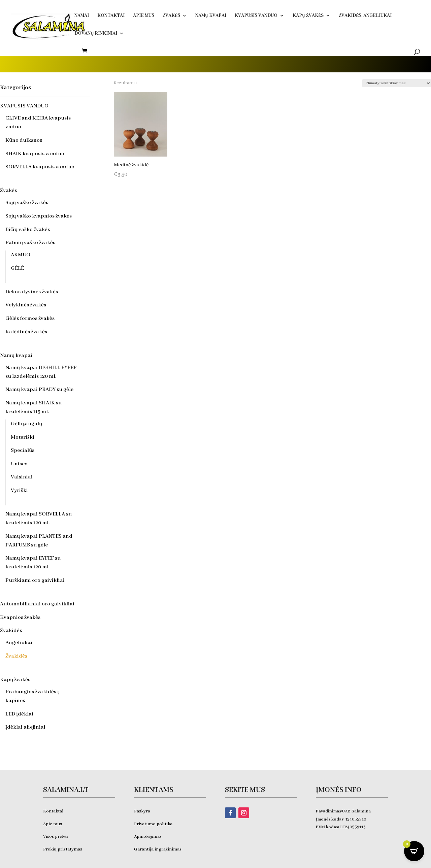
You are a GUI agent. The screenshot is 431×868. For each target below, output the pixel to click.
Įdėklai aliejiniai (25, 727)
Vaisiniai (22, 477)
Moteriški (23, 437)
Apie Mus (144, 16)
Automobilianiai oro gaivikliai (37, 604)
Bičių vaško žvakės (28, 230)
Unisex (19, 464)
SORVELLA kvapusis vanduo (40, 167)
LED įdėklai (19, 714)
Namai (82, 16)
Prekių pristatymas (63, 849)
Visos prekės (56, 837)
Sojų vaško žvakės (27, 203)
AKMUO (21, 255)
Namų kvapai (211, 16)
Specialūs (23, 450)
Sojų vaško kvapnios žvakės (39, 216)
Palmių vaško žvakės (30, 243)
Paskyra (142, 811)
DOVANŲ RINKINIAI (96, 34)
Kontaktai (111, 16)
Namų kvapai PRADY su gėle (39, 390)
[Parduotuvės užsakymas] (397, 83)
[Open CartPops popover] (414, 851)
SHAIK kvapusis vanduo (35, 154)
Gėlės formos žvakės (30, 319)
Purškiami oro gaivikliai (35, 580)
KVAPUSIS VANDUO (256, 16)
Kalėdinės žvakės (26, 332)
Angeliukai (19, 643)
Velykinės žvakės (26, 305)
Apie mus (53, 824)
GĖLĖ (17, 268)
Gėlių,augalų (26, 424)
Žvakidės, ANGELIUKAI (365, 16)
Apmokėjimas (148, 837)
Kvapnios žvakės (20, 617)
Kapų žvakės (308, 16)
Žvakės (171, 16)
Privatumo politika (153, 824)
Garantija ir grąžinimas (158, 849)
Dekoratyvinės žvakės (32, 292)
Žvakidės (11, 631)
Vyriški (19, 491)
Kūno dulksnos (24, 140)
